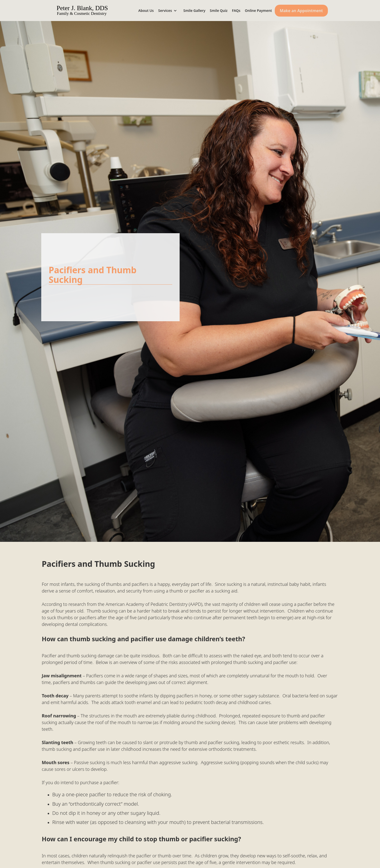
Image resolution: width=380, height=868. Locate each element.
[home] (89, 11)
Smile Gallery (194, 11)
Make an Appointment (301, 11)
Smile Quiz (219, 11)
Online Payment (258, 11)
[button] (169, 11)
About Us (146, 11)
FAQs (236, 11)
